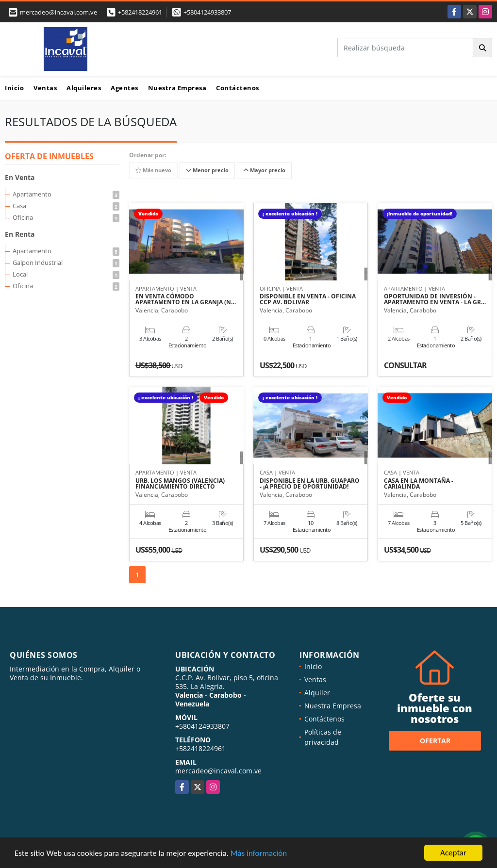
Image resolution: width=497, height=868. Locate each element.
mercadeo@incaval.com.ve (218, 771)
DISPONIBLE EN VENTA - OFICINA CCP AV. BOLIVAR (308, 299)
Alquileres (84, 88)
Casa (66, 206)
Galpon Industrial (66, 262)
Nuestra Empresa (177, 88)
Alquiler (317, 693)
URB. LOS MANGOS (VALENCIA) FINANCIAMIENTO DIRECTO (180, 484)
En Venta (20, 177)
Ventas (45, 88)
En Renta (20, 234)
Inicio (14, 88)
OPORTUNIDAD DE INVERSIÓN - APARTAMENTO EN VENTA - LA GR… (435, 299)
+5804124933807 (207, 12)
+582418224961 (140, 12)
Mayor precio (264, 171)
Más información (259, 853)
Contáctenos (238, 88)
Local (66, 274)
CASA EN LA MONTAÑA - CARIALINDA (419, 484)
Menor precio (207, 171)
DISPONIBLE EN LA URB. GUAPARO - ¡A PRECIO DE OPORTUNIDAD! (310, 484)
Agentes (124, 88)
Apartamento (66, 194)
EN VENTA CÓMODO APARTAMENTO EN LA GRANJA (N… (186, 299)
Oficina (66, 217)
